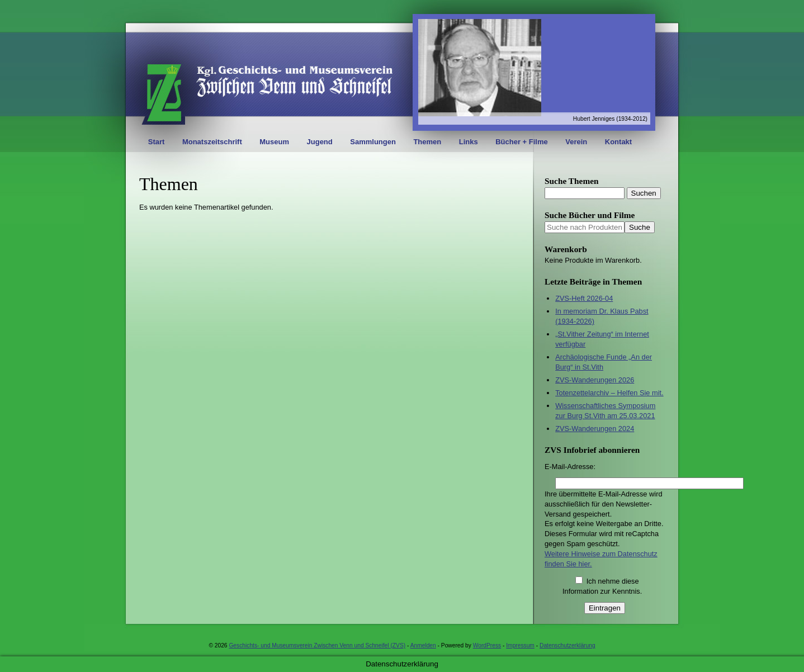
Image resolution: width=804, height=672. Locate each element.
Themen (427, 142)
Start (157, 142)
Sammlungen (373, 142)
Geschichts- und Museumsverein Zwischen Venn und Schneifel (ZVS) (317, 645)
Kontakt (618, 142)
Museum (274, 142)
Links (469, 142)
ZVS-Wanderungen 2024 (595, 429)
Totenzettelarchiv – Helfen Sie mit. (609, 393)
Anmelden (423, 645)
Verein (576, 142)
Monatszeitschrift (212, 142)
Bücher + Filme (522, 142)
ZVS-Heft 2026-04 (584, 298)
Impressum (520, 645)
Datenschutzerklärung (567, 645)
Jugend (320, 142)
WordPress (487, 645)
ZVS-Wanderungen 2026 (595, 380)
